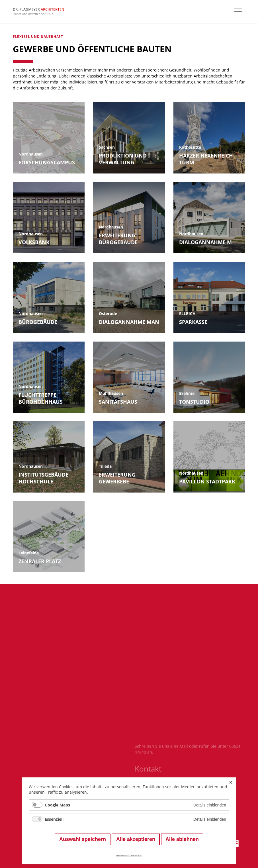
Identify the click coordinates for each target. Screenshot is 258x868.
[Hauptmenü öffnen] (238, 11)
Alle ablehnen (182, 839)
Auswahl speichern (83, 839)
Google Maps (57, 805)
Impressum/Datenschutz (129, 855)
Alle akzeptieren (136, 839)
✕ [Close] (231, 783)
